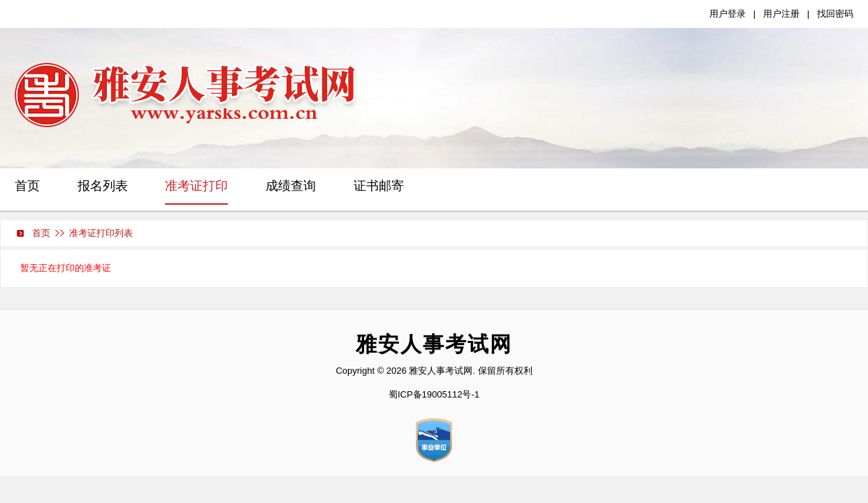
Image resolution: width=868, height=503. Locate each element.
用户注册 (781, 14)
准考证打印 (196, 186)
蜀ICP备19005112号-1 (434, 394)
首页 (27, 186)
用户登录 (728, 14)
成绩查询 (291, 186)
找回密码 (835, 14)
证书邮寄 (379, 186)
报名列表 (103, 186)
